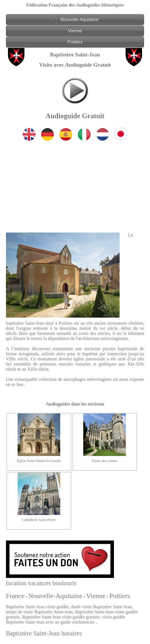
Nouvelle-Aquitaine (80, 19)
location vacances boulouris (41, 583)
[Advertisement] (75, 183)
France (15, 596)
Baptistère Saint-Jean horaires (44, 633)
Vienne (75, 31)
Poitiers (75, 42)
